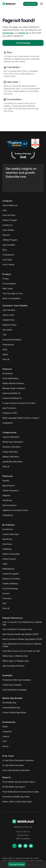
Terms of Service (23, 832)
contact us (23, 33)
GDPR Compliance (23, 839)
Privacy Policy (23, 835)
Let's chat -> (33, 864)
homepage (8, 33)
